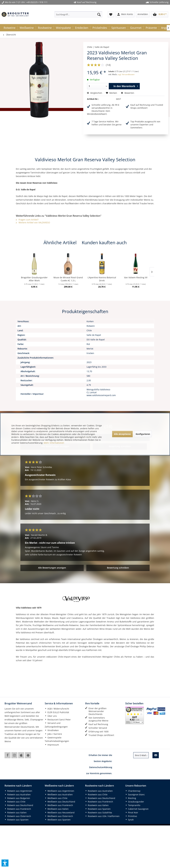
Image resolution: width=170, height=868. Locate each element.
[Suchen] (99, 14)
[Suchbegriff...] (78, 14)
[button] (5, 863)
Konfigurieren (143, 434)
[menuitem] (78, 14)
